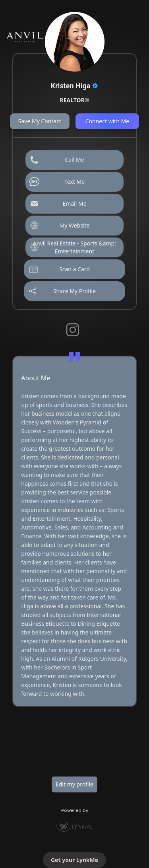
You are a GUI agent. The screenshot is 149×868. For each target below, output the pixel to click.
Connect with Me (107, 121)
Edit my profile (74, 784)
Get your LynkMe (74, 860)
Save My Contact (40, 121)
